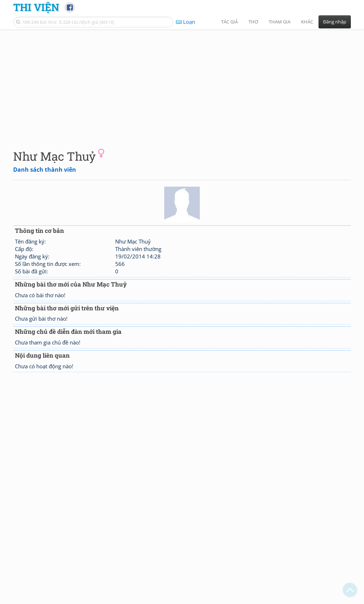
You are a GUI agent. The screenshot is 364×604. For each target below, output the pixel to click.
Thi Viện (36, 7)
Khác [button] (307, 22)
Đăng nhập (335, 22)
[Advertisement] (182, 84)
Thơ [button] (253, 22)
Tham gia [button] (280, 22)
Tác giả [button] (229, 22)
